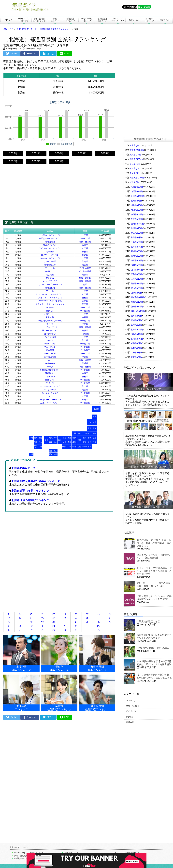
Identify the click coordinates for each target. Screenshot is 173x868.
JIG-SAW (50, 278)
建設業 (85, 265)
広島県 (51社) (137, 274)
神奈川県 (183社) (137, 178)
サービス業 (85, 238)
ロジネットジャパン (50, 255)
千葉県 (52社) (137, 242)
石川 (74, 433)
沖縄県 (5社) (135, 145)
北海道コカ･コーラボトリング (50, 298)
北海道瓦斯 (50, 288)
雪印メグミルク (50, 245)
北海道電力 (50, 242)
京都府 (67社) (137, 187)
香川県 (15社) (137, 228)
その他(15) (131, 711)
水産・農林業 (85, 367)
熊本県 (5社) (136, 316)
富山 (79, 433)
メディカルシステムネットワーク (50, 294)
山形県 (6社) (136, 293)
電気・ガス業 (85, 242)
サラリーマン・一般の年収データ (29, 853)
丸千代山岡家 (50, 357)
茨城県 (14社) (137, 307)
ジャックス (50, 268)
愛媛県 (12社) (137, 284)
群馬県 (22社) (137, 233)
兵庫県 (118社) (137, 196)
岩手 (95, 422)
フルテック (50, 308)
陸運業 (85, 255)
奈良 (69, 442)
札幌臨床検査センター (50, 370)
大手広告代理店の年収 (148, 621)
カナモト (50, 311)
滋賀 (69, 438)
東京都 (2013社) (137, 150)
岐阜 (74, 442)
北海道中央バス (50, 363)
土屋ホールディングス (50, 331)
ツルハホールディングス (50, 258)
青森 (95, 416)
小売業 (85, 235)
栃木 (89, 438)
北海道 (96, 409)
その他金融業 (85, 268)
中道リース (50, 271)
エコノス (50, 396)
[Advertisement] (59, 189)
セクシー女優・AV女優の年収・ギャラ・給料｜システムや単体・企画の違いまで (154, 571)
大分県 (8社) (136, 353)
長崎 (31, 438)
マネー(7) (131, 700)
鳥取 (55, 438)
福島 (95, 433)
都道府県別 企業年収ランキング (54, 29)
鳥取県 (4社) (136, 348)
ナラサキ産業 (50, 262)
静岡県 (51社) (137, 214)
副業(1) (130, 717)
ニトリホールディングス (50, 235)
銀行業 (85, 252)
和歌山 (65, 447)
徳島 (55, 454)
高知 (51, 454)
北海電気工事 (50, 265)
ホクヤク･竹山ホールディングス (50, 304)
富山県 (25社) (137, 288)
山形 (89, 428)
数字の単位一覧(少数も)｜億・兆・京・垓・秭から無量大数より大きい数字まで (155, 543)
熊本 (36, 442)
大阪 (65, 442)
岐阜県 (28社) (137, 247)
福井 (74, 438)
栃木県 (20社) (137, 256)
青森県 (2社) (136, 357)
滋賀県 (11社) (136, 155)
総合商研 (50, 350)
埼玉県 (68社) (137, 261)
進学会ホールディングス (50, 238)
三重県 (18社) (137, 279)
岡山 (55, 442)
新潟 (87, 433)
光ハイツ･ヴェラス (50, 393)
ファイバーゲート (50, 327)
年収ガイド (8, 29)
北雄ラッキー (50, 314)
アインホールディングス (50, 248)
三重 (69, 447)
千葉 (95, 442)
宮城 (95, 428)
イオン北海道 (50, 337)
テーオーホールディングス (50, 386)
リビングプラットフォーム (50, 321)
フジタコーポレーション (50, 400)
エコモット (50, 380)
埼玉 (89, 442)
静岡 (79, 447)
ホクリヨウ (50, 377)
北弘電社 (50, 275)
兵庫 (60, 440)
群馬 (84, 438)
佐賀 (36, 438)
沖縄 (31, 454)
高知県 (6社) (135, 164)
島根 (51, 438)
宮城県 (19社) (137, 302)
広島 (51, 442)
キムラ (50, 340)
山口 (46, 440)
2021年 (36, 153)
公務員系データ (71, 853)
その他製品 (85, 350)
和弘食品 (50, 317)
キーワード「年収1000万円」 (128, 853)
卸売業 (85, 262)
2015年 (59, 161)
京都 (65, 438)
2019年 (82, 153)
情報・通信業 (85, 278)
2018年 (105, 153)
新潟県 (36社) (137, 251)
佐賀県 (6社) (135, 182)
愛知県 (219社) (137, 224)
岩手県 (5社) (136, 343)
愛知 (74, 447)
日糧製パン (50, 373)
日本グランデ (50, 334)
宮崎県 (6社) (136, 320)
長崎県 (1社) (136, 201)
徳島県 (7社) (135, 168)
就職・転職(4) (133, 706)
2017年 (13, 161)
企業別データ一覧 (22, 858)
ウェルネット (50, 344)
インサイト (50, 383)
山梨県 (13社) (137, 191)
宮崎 (40, 447)
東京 (89, 447)
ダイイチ (50, 324)
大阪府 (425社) (136, 159)
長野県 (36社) (137, 219)
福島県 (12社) (137, 334)
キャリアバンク (50, 354)
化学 (85, 285)
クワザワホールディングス (50, 301)
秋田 (89, 422)
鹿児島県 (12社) (138, 297)
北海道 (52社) (137, 330)
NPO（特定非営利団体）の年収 (153, 648)
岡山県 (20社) (137, 210)
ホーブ (50, 367)
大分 (40, 442)
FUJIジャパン (50, 390)
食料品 (85, 245)
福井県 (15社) (137, 205)
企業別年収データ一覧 (27, 29)
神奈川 (84, 447)
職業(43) (130, 722)
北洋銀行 (50, 252)
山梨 (84, 442)
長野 (79, 440)
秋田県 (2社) (136, 238)
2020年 (59, 153)
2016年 (36, 161)
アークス (50, 291)
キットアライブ (50, 281)
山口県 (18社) (137, 270)
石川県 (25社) (137, 339)
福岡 (40, 438)
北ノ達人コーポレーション (50, 285)
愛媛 (51, 451)
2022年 (13, 153)
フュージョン (50, 347)
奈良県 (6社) (135, 173)
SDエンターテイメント (50, 403)
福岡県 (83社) (137, 265)
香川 (55, 451)
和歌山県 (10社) (138, 311)
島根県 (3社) (136, 325)
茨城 (95, 438)
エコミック (50, 360)
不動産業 (85, 334)
